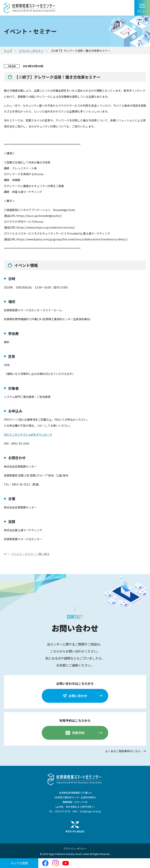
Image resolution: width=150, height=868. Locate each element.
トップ (8, 51)
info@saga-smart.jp (91, 811)
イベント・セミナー (31, 51)
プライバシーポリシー (75, 848)
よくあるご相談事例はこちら (123, 751)
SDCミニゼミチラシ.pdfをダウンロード (28, 434)
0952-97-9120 (63, 811)
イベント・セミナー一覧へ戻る (30, 554)
